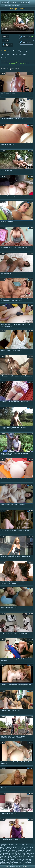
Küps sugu (17, 861)
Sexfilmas (19, 852)
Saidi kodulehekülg (15, 866)
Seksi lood (12, 855)
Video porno (22, 856)
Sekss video (28, 855)
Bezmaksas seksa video (22, 846)
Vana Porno (17, 862)
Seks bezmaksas (13, 858)
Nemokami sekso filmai (17, 849)
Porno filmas (4, 852)
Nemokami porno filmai (11, 847)
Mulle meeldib (25, 37)
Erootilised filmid (14, 844)
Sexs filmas (26, 852)
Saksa (24, 54)
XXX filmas (24, 861)
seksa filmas (4, 859)
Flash (15, 51)
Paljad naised (4, 855)
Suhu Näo (4, 58)
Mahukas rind (5, 54)
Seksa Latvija (8, 856)
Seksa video (22, 847)
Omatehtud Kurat (16, 54)
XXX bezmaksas (27, 862)
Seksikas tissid (24, 844)
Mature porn (3, 850)
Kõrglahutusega (23, 51)
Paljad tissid (20, 855)
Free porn (15, 856)
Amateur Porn (12, 859)
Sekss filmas (30, 853)
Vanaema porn (29, 849)
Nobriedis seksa (9, 846)
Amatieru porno (21, 859)
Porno (10, 850)
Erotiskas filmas (5, 849)
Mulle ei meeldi (26, 42)
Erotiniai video (4, 844)
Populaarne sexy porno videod (19, 2)
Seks (1, 856)
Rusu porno (12, 864)
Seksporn (5, 2)
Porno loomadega (20, 853)
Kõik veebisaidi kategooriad (10, 6)
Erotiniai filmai (4, 864)
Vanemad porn (9, 861)
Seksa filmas (4, 858)
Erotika (29, 850)
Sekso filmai (10, 862)
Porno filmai (30, 847)
